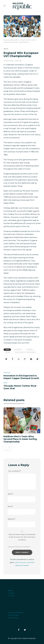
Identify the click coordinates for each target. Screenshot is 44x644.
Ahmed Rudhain (9, 61)
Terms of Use (13, 618)
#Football (30, 350)
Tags (7, 350)
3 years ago (18, 61)
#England (18, 350)
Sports (6, 49)
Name (11, 494)
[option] (22, 425)
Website (12, 519)
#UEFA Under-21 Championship (25, 352)
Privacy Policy (13, 615)
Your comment (14, 471)
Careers (11, 593)
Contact (11, 596)
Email (10, 506)
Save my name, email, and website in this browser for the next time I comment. (22, 537)
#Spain (8, 352)
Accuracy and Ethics (16, 612)
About (11, 590)
